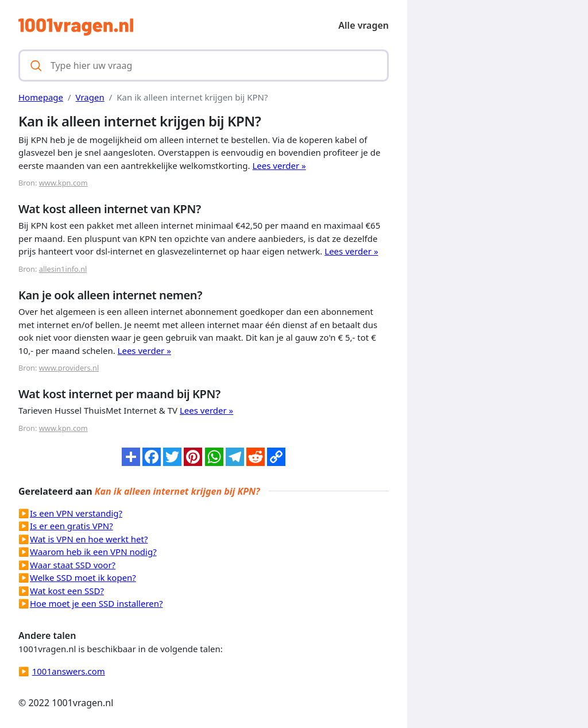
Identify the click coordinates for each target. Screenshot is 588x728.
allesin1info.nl (63, 269)
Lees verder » (279, 165)
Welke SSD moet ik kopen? (83, 577)
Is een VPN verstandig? (76, 513)
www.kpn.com (63, 183)
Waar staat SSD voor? (73, 565)
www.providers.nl (69, 368)
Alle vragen (363, 25)
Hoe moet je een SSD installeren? (96, 603)
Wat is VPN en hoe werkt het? (89, 539)
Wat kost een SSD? (67, 591)
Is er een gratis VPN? (71, 526)
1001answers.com (69, 671)
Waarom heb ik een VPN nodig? (93, 552)
